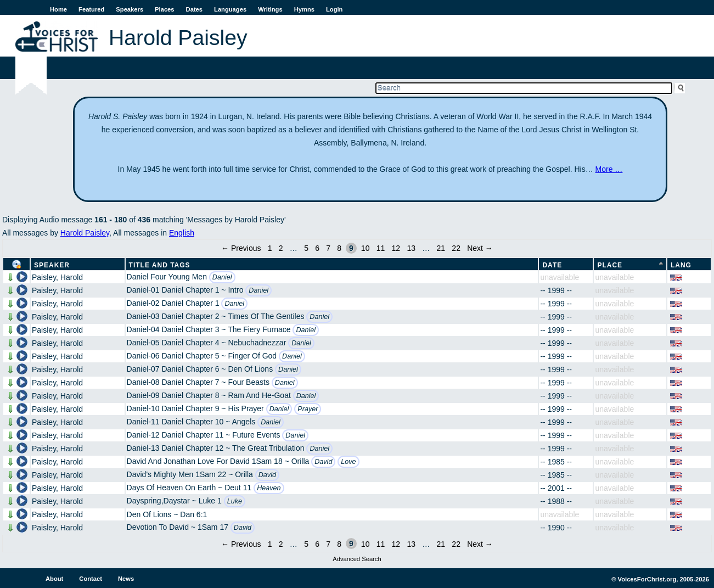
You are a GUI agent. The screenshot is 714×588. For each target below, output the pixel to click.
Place (610, 265)
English (182, 233)
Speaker (52, 265)
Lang (681, 265)
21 (441, 248)
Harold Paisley (85, 233)
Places (164, 9)
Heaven (269, 488)
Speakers (130, 9)
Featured (91, 9)
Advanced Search (357, 559)
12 (396, 248)
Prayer (308, 409)
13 (411, 248)
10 (366, 248)
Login (334, 9)
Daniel (222, 277)
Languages (230, 9)
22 (456, 248)
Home (58, 9)
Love (348, 462)
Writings (270, 9)
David (323, 462)
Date (552, 265)
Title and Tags (160, 265)
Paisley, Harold (57, 277)
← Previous (241, 248)
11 (381, 248)
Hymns (304, 9)
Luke (235, 501)
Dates (194, 9)
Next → (480, 248)
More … (609, 169)
